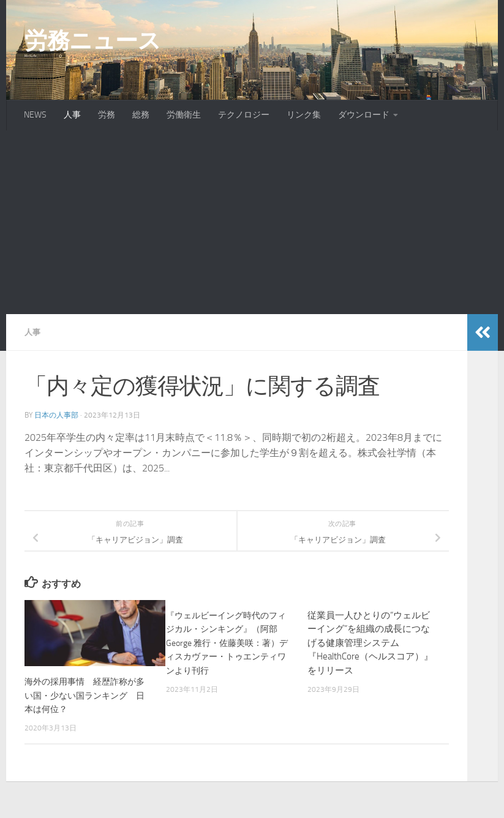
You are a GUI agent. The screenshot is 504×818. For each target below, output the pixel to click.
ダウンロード (364, 115)
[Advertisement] (252, 222)
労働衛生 (184, 115)
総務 (141, 115)
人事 (72, 115)
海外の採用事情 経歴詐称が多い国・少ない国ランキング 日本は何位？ (89, 695)
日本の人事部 (56, 415)
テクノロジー (244, 115)
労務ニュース (92, 40)
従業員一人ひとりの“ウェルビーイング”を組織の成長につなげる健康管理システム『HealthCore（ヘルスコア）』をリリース (370, 643)
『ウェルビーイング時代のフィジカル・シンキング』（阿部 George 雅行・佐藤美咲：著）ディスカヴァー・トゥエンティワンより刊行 (226, 643)
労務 (107, 115)
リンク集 (304, 115)
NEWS (35, 115)
